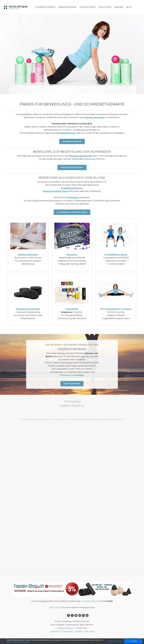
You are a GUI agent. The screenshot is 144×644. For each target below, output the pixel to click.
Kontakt (78, 631)
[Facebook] (68, 615)
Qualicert (74, 197)
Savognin (72, 255)
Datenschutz (68, 631)
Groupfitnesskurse (72, 188)
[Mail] (83, 615)
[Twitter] (72, 615)
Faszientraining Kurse (56, 191)
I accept (133, 641)
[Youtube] (87, 615)
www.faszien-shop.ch (90, 601)
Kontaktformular (66, 133)
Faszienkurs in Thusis (119, 309)
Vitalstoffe (72, 309)
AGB (92, 631)
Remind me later (115, 641)
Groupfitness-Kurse (116, 255)
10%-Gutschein (56, 608)
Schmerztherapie (94, 117)
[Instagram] (76, 615)
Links (86, 631)
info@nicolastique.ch (66, 628)
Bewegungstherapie (81, 156)
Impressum (55, 631)
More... (118, 7)
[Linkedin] (80, 615)
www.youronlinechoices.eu (18, 642)
